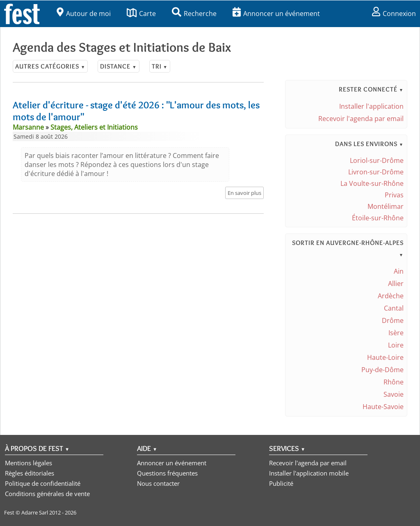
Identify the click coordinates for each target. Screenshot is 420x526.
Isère (396, 333)
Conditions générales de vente (47, 494)
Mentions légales (29, 463)
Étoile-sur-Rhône (378, 218)
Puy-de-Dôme (382, 370)
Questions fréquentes (167, 473)
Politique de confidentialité (43, 483)
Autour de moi (84, 14)
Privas (394, 195)
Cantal (394, 308)
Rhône (394, 382)
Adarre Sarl (35, 512)
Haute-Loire (385, 357)
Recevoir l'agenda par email (361, 119)
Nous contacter (158, 483)
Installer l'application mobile (309, 473)
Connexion (394, 14)
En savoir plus (244, 193)
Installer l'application (371, 106)
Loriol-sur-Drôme (377, 160)
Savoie (394, 394)
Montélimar (386, 206)
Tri (160, 66)
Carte (141, 14)
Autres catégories (50, 66)
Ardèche (391, 296)
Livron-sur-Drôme (376, 172)
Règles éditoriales (30, 473)
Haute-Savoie (383, 407)
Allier (396, 284)
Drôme (393, 320)
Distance (118, 66)
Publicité (281, 483)
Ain (399, 271)
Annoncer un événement (276, 14)
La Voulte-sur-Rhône (372, 183)
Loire (396, 345)
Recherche (194, 14)
